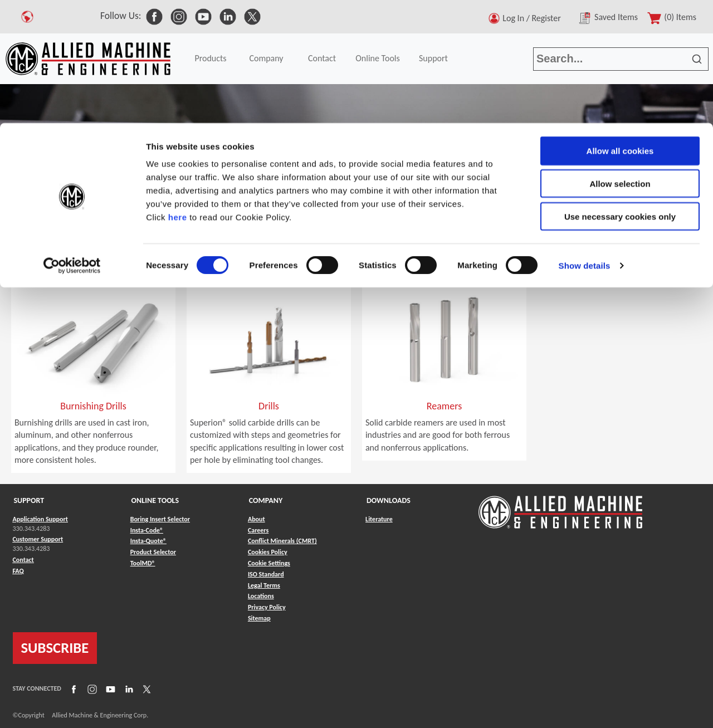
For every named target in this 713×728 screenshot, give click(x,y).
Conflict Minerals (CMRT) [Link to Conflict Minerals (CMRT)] (282, 541)
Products (57, 254)
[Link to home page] (560, 507)
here (178, 94)
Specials (100, 254)
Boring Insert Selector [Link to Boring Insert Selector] (160, 519)
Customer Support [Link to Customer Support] (38, 539)
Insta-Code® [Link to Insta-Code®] (147, 530)
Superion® (146, 254)
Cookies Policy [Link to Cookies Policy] (268, 552)
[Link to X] (145, 688)
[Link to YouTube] (109, 688)
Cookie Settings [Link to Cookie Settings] (269, 563)
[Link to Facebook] (72, 688)
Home (16, 254)
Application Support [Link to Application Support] (40, 519)
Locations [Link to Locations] (261, 596)
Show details (585, 142)
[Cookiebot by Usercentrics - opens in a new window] (72, 143)
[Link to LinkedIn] (128, 688)
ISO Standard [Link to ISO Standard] (266, 574)
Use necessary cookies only (620, 93)
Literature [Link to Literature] (379, 519)
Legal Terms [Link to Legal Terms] (264, 585)
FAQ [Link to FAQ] (18, 571)
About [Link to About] (257, 519)
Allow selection (620, 60)
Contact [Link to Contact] (23, 560)
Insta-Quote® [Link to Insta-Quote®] (148, 541)
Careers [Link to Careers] (258, 530)
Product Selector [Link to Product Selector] (153, 552)
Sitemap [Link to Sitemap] (259, 618)
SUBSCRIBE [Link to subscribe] (55, 648)
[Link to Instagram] (91, 688)
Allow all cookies (620, 28)
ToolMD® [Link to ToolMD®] (143, 563)
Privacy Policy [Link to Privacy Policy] (267, 607)
